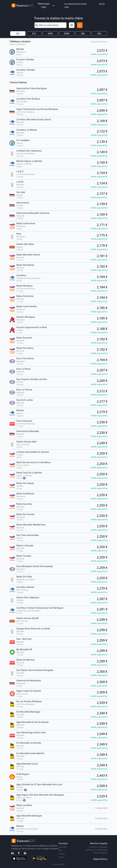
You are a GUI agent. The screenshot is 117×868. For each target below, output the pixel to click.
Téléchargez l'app (46, 5)
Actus (102, 4)
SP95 (50, 34)
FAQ (60, 850)
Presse (61, 857)
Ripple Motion (100, 859)
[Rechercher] (80, 25)
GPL (99, 34)
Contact (62, 854)
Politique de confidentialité (96, 850)
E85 (83, 34)
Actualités (63, 847)
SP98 (67, 34)
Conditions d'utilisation (98, 847)
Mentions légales (100, 853)
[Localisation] (72, 25)
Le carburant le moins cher (75, 5)
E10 (34, 34)
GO (18, 34)
